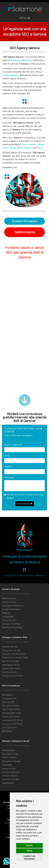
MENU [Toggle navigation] (25, 18)
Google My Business (11, 609)
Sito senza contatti (10, 661)
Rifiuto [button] (29, 851)
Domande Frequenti (11, 761)
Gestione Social (9, 602)
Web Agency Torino (11, 665)
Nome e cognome (13, 445)
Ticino (40, 148)
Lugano (28, 148)
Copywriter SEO (9, 620)
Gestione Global (9, 776)
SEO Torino (7, 731)
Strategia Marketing (11, 624)
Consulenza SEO (9, 698)
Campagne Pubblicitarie (13, 606)
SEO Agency (7, 695)
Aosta (20, 148)
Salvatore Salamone (11, 772)
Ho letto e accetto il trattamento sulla (25, 496)
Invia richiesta (24, 504)
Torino (25, 144)
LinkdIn (20, 576)
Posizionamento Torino (12, 676)
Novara (33, 144)
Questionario (8, 783)
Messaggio (9, 478)
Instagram (10, 576)
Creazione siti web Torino (13, 654)
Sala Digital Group (10, 754)
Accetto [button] (29, 845)
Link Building (8, 617)
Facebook (29, 576)
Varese (13, 148)
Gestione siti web (10, 647)
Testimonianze (8, 750)
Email (7, 456)
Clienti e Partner (9, 758)
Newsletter (7, 765)
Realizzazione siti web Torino (15, 658)
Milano (41, 144)
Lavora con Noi (9, 768)
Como (5, 148)
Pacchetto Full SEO (10, 779)
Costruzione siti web (11, 650)
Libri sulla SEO (8, 702)
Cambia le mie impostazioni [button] (29, 857)
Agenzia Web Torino (11, 668)
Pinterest (40, 576)
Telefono (8, 467)
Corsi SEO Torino (9, 728)
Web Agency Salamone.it (20, 60)
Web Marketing (9, 598)
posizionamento (10, 75)
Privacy (10, 498)
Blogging (6, 613)
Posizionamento (9, 672)
